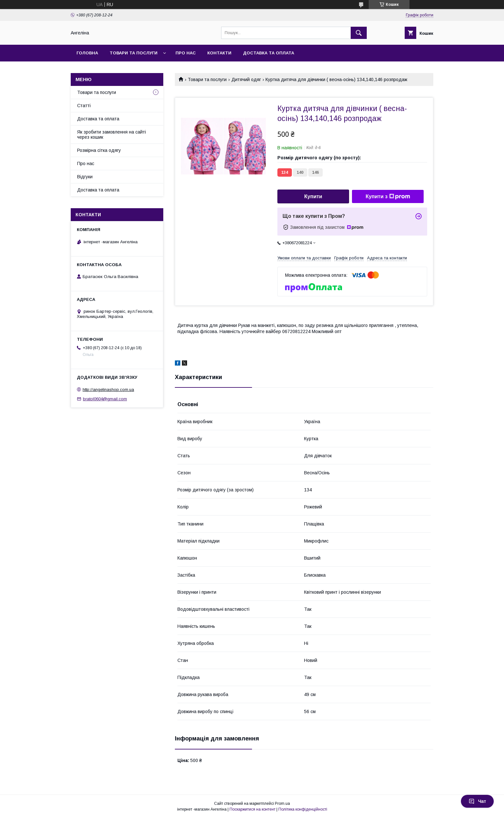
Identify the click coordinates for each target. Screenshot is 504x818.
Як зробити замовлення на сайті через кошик (112, 135)
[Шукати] (359, 33)
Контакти (219, 53)
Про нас (186, 53)
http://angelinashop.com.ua (108, 390)
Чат (477, 801)
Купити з (388, 197)
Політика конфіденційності (303, 809)
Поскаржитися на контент (252, 809)
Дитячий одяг (246, 79)
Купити (313, 196)
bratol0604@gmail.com (105, 399)
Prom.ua (282, 804)
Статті (84, 106)
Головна (87, 53)
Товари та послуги (134, 53)
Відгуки (85, 177)
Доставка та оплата (269, 53)
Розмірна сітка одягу (99, 150)
